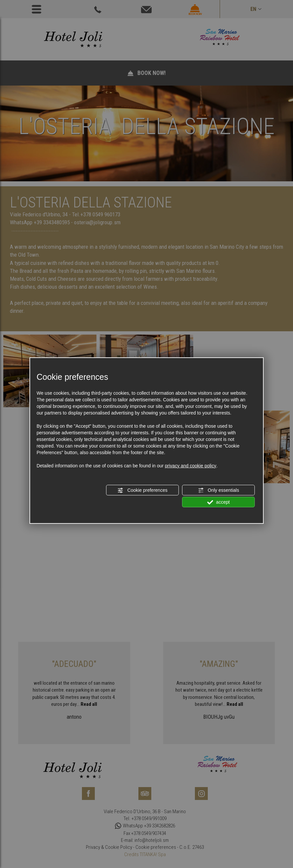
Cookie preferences (143, 490)
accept (218, 502)
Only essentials (219, 490)
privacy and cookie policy (191, 466)
